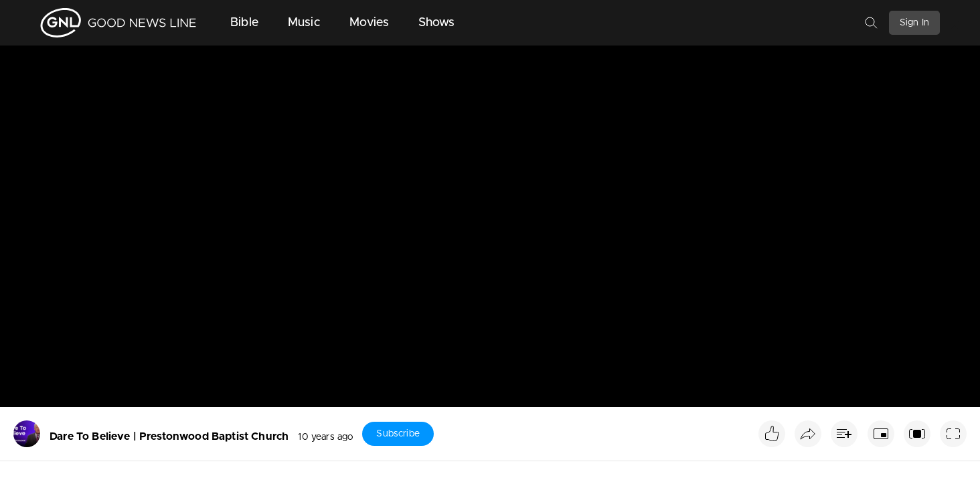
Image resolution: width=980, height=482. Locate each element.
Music (304, 23)
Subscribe (398, 434)
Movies (369, 23)
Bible (244, 23)
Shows (437, 23)
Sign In (914, 23)
